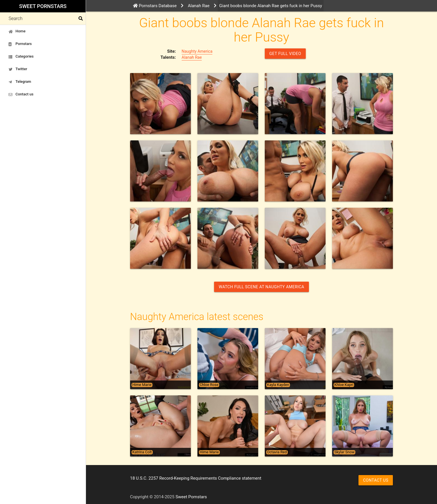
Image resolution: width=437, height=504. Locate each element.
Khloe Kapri (344, 385)
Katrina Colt (142, 452)
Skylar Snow (344, 452)
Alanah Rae (192, 57)
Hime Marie (142, 385)
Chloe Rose (209, 385)
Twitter (18, 69)
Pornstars (20, 44)
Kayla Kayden (278, 385)
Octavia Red (277, 452)
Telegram (20, 82)
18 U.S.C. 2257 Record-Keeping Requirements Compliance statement (196, 478)
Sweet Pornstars (43, 6)
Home (17, 31)
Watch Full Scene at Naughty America (261, 287)
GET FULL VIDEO (285, 54)
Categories (21, 56)
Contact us (21, 94)
